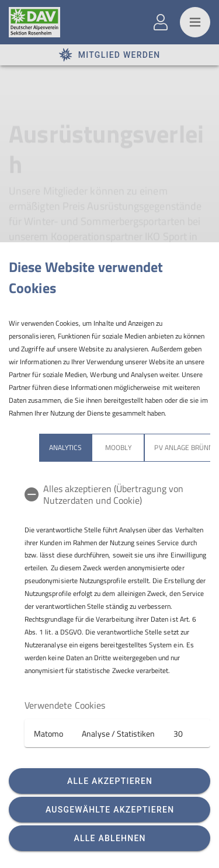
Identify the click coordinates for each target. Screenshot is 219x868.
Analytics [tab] (65, 447)
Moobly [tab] (118, 447)
